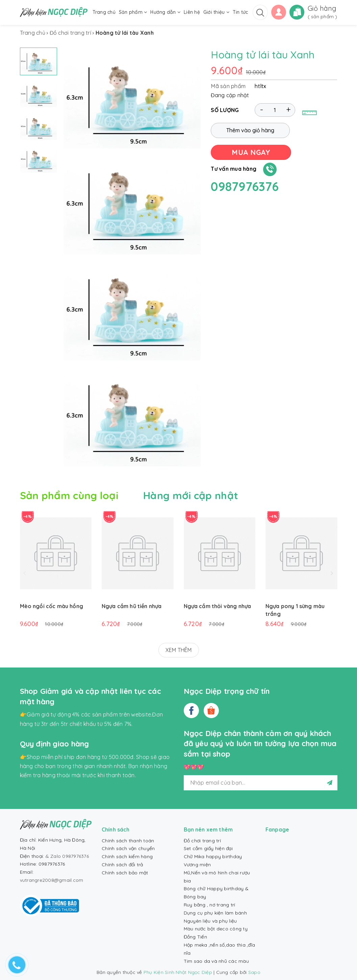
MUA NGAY (251, 152)
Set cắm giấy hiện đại (208, 848)
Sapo (254, 972)
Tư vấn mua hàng (234, 169)
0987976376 (245, 186)
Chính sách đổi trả (122, 865)
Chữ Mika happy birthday (213, 856)
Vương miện (197, 865)
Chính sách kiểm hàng (127, 856)
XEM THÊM (179, 650)
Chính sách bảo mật (125, 873)
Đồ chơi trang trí (202, 841)
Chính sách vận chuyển (128, 848)
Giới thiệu (216, 12)
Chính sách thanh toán (128, 841)
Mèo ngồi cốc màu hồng (52, 606)
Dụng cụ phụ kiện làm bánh (215, 913)
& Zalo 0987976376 (67, 856)
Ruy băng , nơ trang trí (210, 905)
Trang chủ (104, 12)
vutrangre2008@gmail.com (52, 880)
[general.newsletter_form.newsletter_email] (261, 783)
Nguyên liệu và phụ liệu (210, 921)
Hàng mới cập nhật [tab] (191, 495)
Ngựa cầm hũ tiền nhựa (132, 606)
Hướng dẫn (165, 12)
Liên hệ (192, 12)
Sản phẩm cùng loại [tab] (69, 495)
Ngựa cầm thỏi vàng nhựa (218, 606)
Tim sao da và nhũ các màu (216, 961)
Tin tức (240, 12)
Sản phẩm (133, 12)
